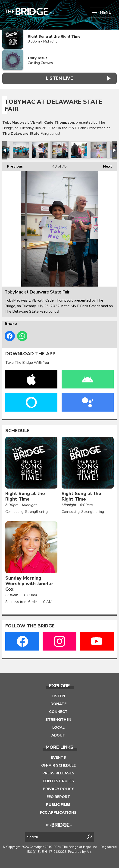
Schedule (17, 431)
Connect (58, 712)
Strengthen (58, 720)
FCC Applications (58, 813)
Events (58, 758)
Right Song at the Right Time (54, 37)
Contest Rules (58, 781)
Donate (58, 704)
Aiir (89, 852)
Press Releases (58, 773)
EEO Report (58, 797)
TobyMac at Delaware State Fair (21, 150)
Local (58, 727)
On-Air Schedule (58, 765)
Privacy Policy (58, 789)
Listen (58, 696)
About (58, 735)
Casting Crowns (40, 63)
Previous (13, 165)
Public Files (58, 805)
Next (105, 165)
